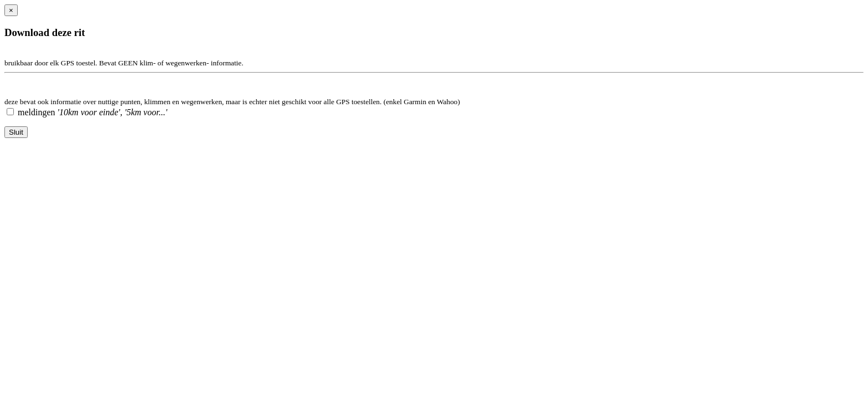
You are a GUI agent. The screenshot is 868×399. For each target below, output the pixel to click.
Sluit (16, 132)
